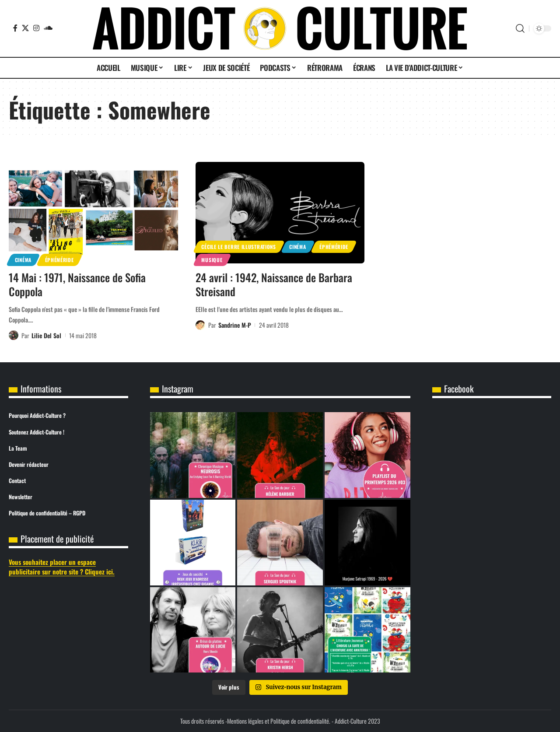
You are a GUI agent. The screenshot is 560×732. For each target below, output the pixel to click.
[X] (25, 28)
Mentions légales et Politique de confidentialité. (279, 721)
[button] (520, 28)
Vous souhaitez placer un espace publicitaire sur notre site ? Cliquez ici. (62, 567)
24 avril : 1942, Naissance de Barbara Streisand (274, 284)
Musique (212, 260)
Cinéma (23, 260)
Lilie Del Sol (46, 335)
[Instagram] (36, 28)
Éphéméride (59, 260)
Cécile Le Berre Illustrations (238, 247)
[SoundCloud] (48, 28)
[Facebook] (15, 28)
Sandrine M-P (235, 325)
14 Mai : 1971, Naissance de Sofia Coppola (77, 284)
